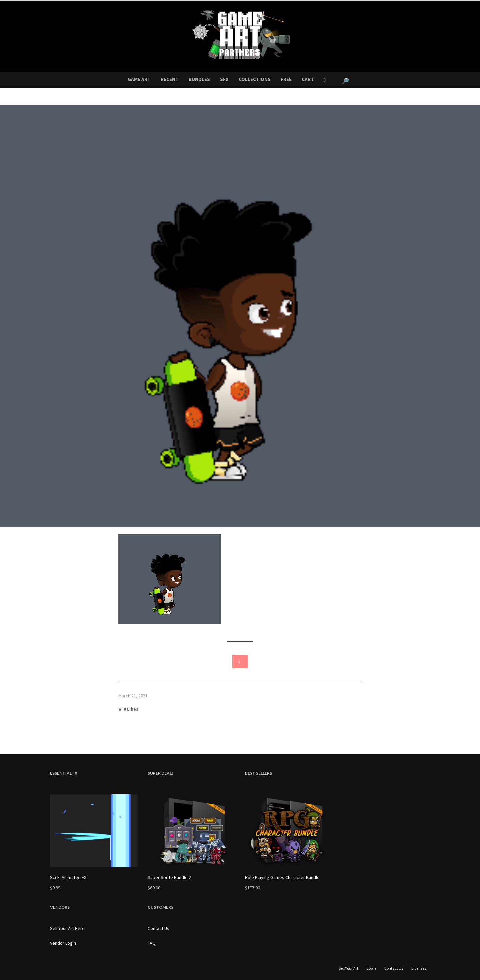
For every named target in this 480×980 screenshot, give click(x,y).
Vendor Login (63, 943)
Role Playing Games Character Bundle (282, 877)
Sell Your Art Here (67, 928)
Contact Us (158, 928)
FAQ (152, 943)
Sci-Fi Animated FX (68, 877)
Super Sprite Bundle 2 (169, 877)
